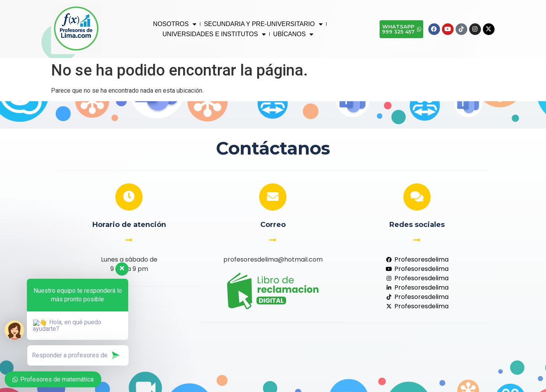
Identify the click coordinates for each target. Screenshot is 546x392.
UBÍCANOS (293, 34)
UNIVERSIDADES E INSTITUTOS (214, 34)
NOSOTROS (175, 24)
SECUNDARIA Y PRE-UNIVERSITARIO (263, 24)
